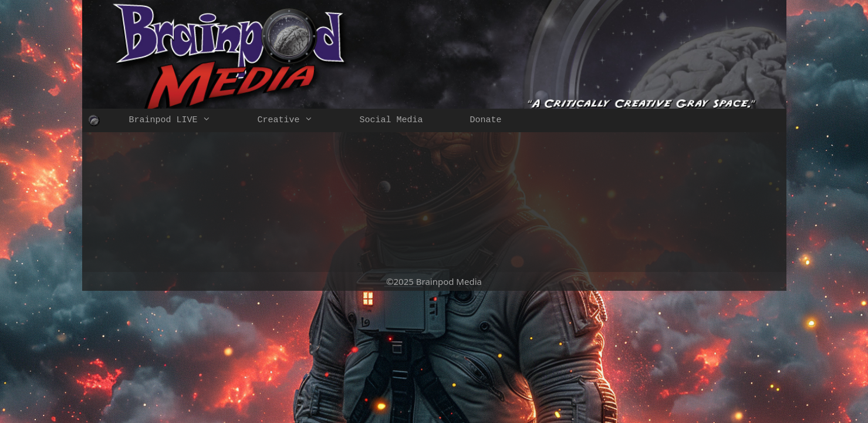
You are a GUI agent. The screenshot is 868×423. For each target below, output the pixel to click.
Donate (486, 120)
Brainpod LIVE (182, 120)
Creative (297, 120)
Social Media (391, 120)
